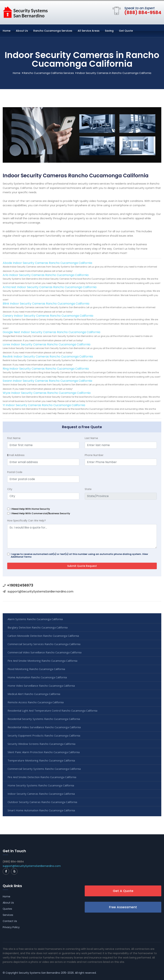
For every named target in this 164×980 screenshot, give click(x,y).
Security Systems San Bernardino (39, 973)
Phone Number (94, 455)
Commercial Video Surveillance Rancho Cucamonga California (45, 652)
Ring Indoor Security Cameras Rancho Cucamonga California (46, 369)
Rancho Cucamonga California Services (49, 73)
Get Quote (126, 31)
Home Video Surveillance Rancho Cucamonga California (41, 686)
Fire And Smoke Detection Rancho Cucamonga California (42, 777)
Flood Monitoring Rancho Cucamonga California (36, 669)
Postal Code (15, 472)
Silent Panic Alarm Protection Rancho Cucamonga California (44, 752)
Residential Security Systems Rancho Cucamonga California (44, 719)
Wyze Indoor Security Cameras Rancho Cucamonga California (47, 393)
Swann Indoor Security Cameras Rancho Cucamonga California (47, 381)
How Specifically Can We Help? (26, 521)
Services (8, 915)
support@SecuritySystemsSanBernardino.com (40, 591)
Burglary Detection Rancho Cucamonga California (38, 627)
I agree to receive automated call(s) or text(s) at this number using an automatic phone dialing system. (79, 555)
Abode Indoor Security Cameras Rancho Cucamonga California (47, 263)
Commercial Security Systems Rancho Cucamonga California (44, 769)
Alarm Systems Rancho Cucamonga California (35, 619)
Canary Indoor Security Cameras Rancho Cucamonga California (48, 316)
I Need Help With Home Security (30, 509)
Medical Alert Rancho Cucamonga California (34, 694)
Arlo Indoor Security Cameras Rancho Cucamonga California (46, 275)
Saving (109, 31)
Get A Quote (123, 891)
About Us (22, 31)
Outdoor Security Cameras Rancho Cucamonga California (42, 802)
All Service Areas (89, 31)
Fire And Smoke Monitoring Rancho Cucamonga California (42, 661)
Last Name (91, 438)
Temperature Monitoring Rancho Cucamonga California (41, 760)
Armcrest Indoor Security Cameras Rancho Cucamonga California (50, 287)
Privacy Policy (11, 927)
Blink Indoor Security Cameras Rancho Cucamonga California (46, 304)
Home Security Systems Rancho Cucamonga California (41, 785)
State (88, 489)
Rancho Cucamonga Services (53, 31)
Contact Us (10, 921)
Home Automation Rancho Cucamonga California (37, 677)
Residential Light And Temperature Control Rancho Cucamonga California (52, 711)
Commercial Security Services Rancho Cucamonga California (44, 644)
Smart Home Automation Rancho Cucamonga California (41, 810)
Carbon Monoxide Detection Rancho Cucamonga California (43, 636)
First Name (14, 438)
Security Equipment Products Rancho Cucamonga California (44, 735)
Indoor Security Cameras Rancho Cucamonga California (41, 794)
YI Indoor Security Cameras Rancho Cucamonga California (44, 405)
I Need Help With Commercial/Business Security (40, 513)
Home (7, 31)
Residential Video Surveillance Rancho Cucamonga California (44, 727)
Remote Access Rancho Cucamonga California (36, 702)
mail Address (16, 455)
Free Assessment (123, 907)
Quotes (7, 909)
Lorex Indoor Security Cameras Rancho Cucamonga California (46, 344)
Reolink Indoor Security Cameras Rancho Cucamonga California (48, 357)
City (10, 489)
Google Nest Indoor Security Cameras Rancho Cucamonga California (51, 332)
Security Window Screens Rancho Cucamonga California (41, 744)
